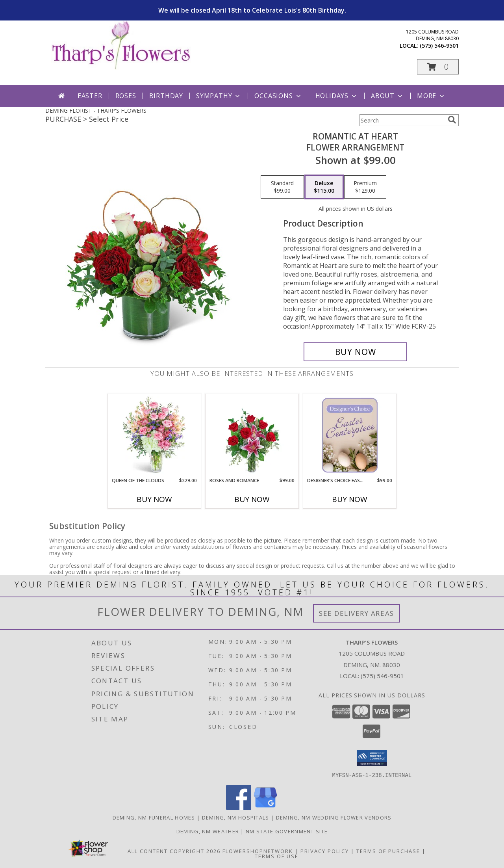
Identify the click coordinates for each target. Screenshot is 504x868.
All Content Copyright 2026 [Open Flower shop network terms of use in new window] (174, 851)
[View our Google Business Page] (265, 808)
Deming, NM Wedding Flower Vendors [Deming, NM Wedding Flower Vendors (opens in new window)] (334, 817)
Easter (90, 96)
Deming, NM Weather (208, 831)
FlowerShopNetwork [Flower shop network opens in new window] (258, 851)
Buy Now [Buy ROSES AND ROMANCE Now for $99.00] (252, 499)
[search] (452, 120)
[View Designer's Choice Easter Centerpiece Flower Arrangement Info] (350, 435)
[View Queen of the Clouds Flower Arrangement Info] (155, 435)
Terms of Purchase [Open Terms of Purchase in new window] (388, 851)
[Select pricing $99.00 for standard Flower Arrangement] (282, 187)
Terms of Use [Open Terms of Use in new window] (277, 856)
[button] (438, 67)
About (387, 96)
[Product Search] (402, 120)
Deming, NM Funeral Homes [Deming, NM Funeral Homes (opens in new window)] (154, 817)
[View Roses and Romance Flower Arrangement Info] (252, 435)
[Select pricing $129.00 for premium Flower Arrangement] (365, 187)
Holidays (337, 96)
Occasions (278, 96)
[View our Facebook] (239, 808)
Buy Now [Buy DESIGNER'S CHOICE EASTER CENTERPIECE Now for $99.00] (350, 499)
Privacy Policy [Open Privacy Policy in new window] (325, 851)
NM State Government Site (287, 831)
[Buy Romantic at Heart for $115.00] (355, 352)
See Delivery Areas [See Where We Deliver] (357, 613)
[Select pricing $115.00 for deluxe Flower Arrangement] (324, 187)
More (431, 96)
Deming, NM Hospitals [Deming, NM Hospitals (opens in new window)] (236, 817)
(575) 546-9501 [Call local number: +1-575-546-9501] (439, 46)
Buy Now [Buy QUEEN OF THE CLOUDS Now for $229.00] (154, 499)
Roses (126, 96)
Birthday (166, 96)
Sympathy (219, 96)
